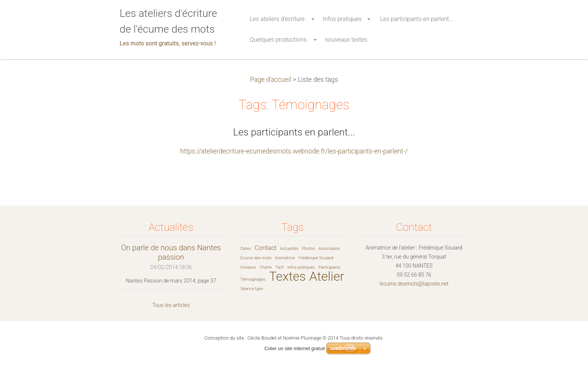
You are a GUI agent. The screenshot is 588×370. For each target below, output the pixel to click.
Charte (266, 267)
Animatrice (285, 258)
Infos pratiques (301, 267)
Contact (265, 248)
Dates (246, 249)
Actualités (289, 249)
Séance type (252, 289)
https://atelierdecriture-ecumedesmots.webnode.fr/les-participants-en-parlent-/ (294, 151)
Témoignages (253, 279)
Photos (308, 249)
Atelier (327, 276)
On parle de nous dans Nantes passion (171, 252)
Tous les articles (171, 305)
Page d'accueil (271, 80)
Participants (329, 267)
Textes (287, 276)
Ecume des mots (256, 258)
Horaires (248, 267)
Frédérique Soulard (316, 258)
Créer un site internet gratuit (295, 348)
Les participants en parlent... (294, 132)
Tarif (279, 267)
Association (329, 249)
